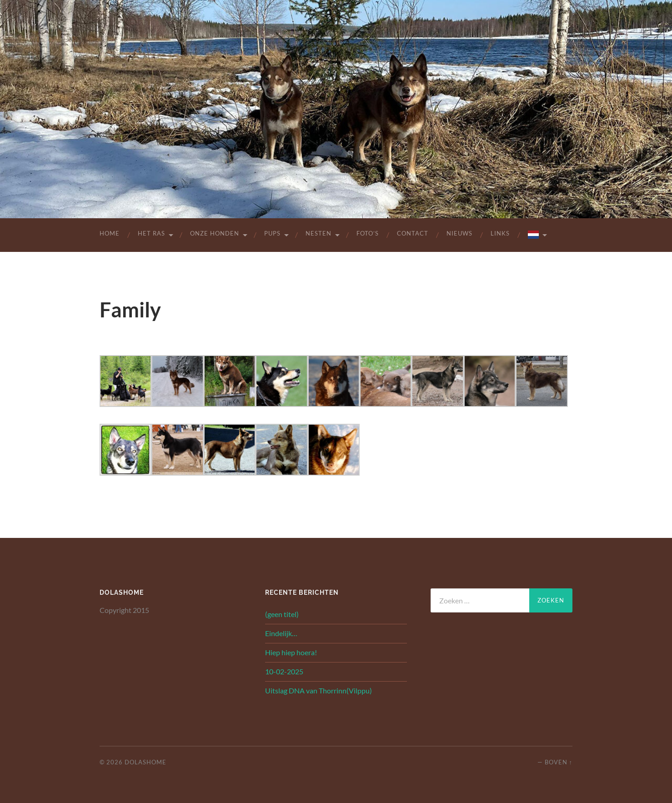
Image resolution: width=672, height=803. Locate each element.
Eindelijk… (281, 633)
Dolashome (145, 762)
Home (110, 233)
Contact (413, 233)
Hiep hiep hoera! (291, 652)
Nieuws (459, 233)
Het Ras (151, 233)
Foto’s (368, 233)
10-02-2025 (284, 671)
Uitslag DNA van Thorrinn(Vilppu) (318, 690)
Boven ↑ (559, 762)
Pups (272, 233)
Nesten (318, 233)
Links (500, 233)
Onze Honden (215, 233)
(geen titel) (282, 614)
